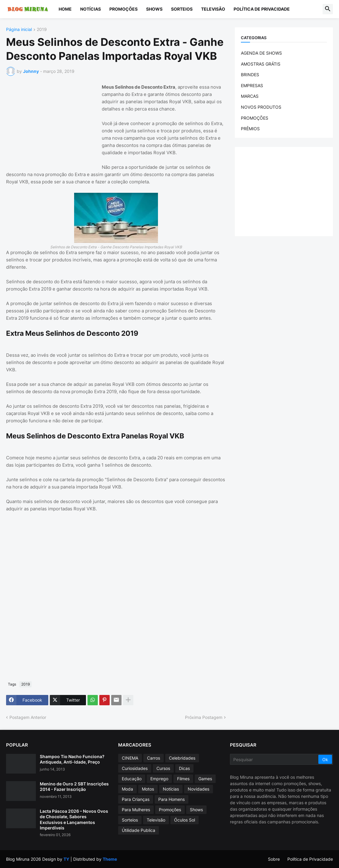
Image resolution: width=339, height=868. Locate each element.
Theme (110, 859)
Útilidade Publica (139, 830)
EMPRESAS (252, 85)
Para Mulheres (136, 810)
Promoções (123, 9)
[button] (328, 9)
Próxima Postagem (204, 717)
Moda (127, 789)
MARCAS (250, 96)
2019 (42, 30)
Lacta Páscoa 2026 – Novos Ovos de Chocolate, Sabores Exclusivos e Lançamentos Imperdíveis (74, 819)
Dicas (184, 768)
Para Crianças (136, 799)
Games (205, 779)
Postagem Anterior (28, 717)
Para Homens (171, 799)
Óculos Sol (185, 820)
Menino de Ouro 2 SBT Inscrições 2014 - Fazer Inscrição (74, 786)
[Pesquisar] (275, 759)
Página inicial (19, 30)
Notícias (91, 9)
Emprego (159, 779)
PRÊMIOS (250, 129)
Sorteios (182, 9)
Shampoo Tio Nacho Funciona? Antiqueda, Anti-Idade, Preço (72, 759)
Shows (154, 9)
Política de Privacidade (262, 9)
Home (65, 9)
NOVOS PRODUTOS (261, 107)
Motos (148, 789)
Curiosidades (135, 768)
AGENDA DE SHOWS (261, 53)
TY (66, 859)
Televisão (213, 9)
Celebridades (182, 758)
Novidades (199, 789)
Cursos (163, 768)
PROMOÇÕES (255, 118)
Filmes (183, 779)
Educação (132, 779)
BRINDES (250, 75)
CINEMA (130, 758)
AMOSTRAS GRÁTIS (261, 64)
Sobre (274, 859)
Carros (154, 758)
